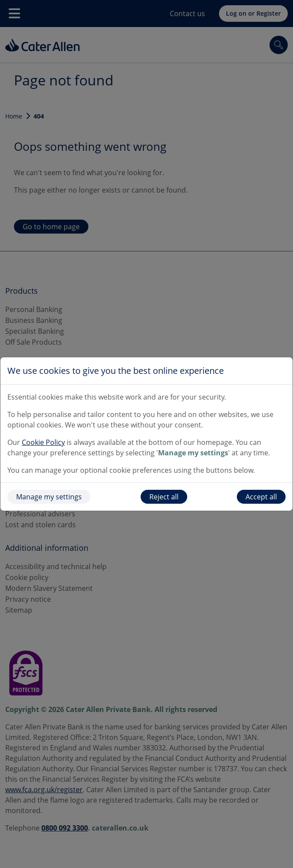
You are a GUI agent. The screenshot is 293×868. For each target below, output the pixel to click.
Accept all (261, 497)
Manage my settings (49, 497)
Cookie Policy (43, 442)
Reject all (164, 497)
